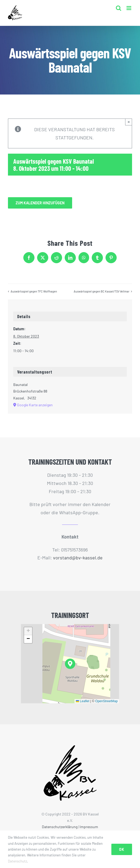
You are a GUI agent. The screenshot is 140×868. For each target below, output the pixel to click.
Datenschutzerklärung (60, 827)
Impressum (89, 827)
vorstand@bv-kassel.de (78, 558)
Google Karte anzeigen (35, 405)
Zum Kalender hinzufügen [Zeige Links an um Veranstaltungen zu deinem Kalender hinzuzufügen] (40, 203)
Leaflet (83, 701)
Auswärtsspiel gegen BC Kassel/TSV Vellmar (102, 291)
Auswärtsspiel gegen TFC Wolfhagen (34, 291)
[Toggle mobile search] (119, 8)
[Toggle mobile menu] (129, 8)
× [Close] (129, 122)
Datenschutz (17, 861)
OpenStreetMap (106, 701)
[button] (70, 664)
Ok (122, 849)
